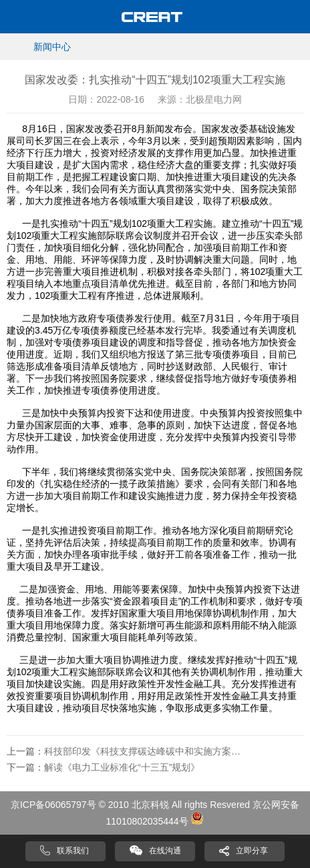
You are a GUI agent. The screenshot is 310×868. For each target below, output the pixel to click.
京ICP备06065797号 (53, 805)
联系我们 (73, 851)
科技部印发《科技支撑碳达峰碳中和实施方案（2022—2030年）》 (144, 751)
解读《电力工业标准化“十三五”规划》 (122, 767)
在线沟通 (165, 851)
